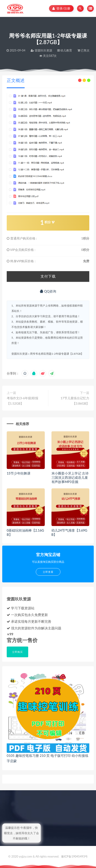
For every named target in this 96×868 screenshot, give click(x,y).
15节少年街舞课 (19, 473)
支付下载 (48, 276)
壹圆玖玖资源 (19, 354)
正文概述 (16, 80)
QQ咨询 (48, 291)
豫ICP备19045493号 (75, 856)
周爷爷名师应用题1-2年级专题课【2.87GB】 (57, 354)
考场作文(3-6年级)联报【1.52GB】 (22, 401)
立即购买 (17, 652)
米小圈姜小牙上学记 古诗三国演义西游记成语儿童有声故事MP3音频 (70, 477)
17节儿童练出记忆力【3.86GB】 (75, 401)
